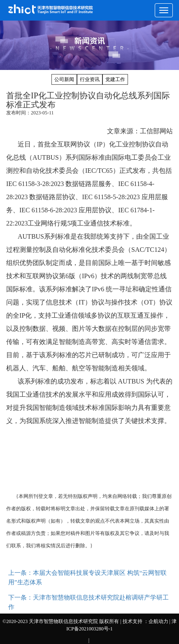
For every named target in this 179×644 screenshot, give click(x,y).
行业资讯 (90, 79)
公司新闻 (64, 79)
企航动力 (158, 621)
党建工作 (115, 79)
